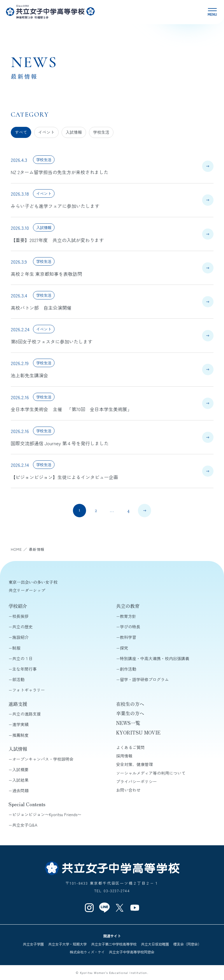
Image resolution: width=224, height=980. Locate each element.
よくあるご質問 (130, 747)
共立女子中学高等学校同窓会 (132, 952)
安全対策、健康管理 (134, 764)
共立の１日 (22, 658)
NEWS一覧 (128, 723)
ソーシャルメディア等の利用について (151, 773)
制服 (16, 648)
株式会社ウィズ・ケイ (87, 952)
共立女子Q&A (25, 825)
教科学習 (128, 637)
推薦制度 (20, 735)
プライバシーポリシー (136, 781)
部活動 (18, 679)
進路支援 (18, 704)
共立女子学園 (33, 944)
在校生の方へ (130, 704)
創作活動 (128, 669)
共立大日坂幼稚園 (155, 944)
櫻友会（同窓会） (187, 944)
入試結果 (20, 780)
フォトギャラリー (29, 690)
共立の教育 (128, 606)
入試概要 (20, 769)
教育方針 (128, 616)
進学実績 (20, 724)
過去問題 (20, 790)
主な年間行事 (24, 669)
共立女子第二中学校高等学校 (114, 944)
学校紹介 (18, 606)
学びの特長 (130, 627)
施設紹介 (20, 637)
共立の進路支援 (27, 714)
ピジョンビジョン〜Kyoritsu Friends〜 (47, 814)
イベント (46, 132)
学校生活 (101, 132)
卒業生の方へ (130, 713)
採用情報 (124, 756)
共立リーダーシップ (27, 590)
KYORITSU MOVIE (138, 732)
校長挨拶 (20, 616)
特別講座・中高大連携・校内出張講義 (155, 658)
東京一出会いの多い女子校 (33, 582)
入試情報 (74, 132)
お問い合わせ (128, 790)
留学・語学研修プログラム (144, 679)
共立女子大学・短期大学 (67, 944)
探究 (124, 648)
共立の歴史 (22, 627)
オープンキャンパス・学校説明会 (43, 759)
